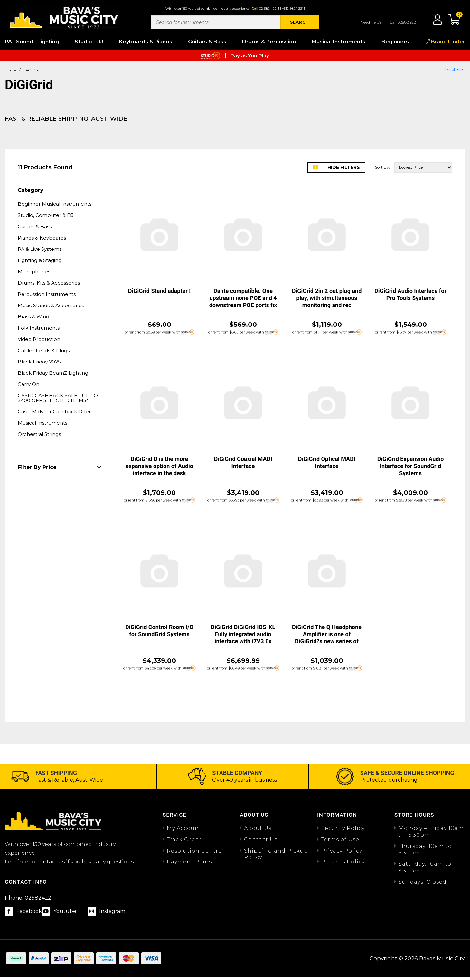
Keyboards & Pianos (146, 42)
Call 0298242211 (404, 22)
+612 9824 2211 (293, 9)
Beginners (395, 42)
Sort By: (382, 167)
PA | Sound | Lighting (32, 42)
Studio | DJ (89, 42)
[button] (451, 22)
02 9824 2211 (269, 9)
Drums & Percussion (269, 42)
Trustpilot (455, 70)
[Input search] (216, 22)
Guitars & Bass (207, 42)
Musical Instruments (338, 42)
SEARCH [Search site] (300, 22)
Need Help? (371, 22)
